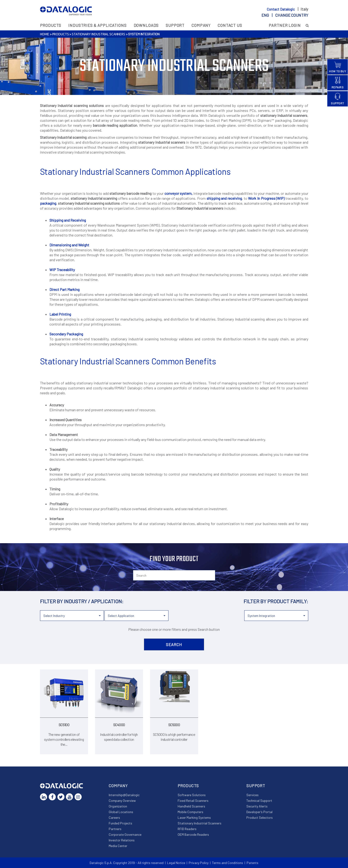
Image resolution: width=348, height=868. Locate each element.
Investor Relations (122, 840)
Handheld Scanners (191, 806)
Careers (114, 817)
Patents (252, 863)
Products (51, 25)
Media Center (118, 846)
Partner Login (285, 25)
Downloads (146, 25)
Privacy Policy (199, 863)
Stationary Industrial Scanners (98, 34)
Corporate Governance (125, 834)
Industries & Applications (97, 25)
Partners (115, 829)
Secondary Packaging (66, 334)
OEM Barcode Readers (193, 834)
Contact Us (230, 25)
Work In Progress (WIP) (266, 198)
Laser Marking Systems (194, 817)
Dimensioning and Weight (69, 245)
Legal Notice (176, 863)
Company (201, 25)
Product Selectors (260, 817)
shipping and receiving (224, 198)
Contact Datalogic (281, 9)
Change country (292, 15)
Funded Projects (120, 823)
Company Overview (122, 801)
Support (175, 25)
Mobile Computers (190, 812)
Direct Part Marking (64, 289)
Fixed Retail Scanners (193, 801)
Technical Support (259, 801)
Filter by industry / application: (82, 601)
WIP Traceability (62, 270)
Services (252, 795)
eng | (285, 15)
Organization (118, 806)
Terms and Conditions (228, 863)
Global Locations (121, 812)
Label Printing (60, 314)
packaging (48, 203)
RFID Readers (187, 829)
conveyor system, (179, 193)
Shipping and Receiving (68, 220)
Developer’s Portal (259, 812)
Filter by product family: (276, 601)
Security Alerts (257, 806)
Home (45, 34)
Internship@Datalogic (124, 795)
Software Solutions (192, 795)
